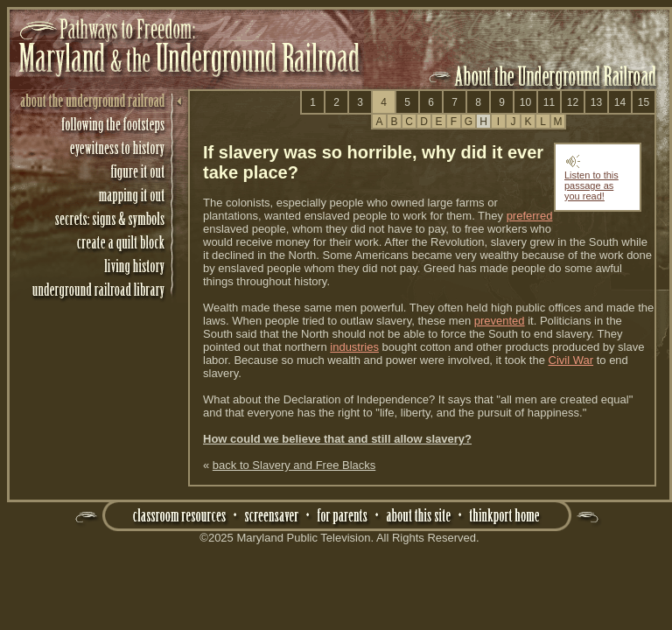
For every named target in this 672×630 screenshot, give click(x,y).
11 (549, 102)
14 (620, 102)
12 (573, 102)
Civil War (571, 360)
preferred (530, 216)
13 (596, 102)
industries (354, 347)
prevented (500, 321)
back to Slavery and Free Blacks (294, 465)
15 (644, 102)
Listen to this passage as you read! (591, 181)
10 (525, 102)
